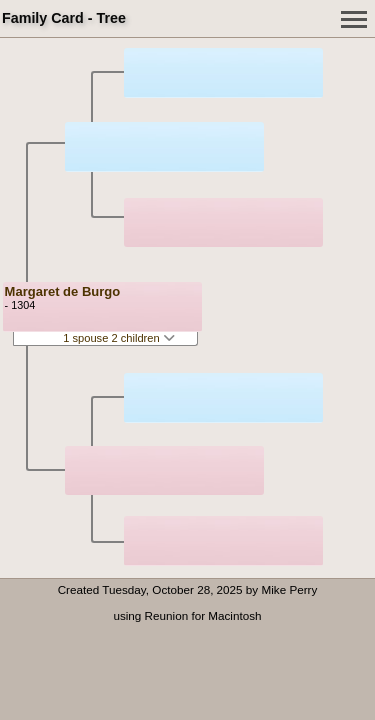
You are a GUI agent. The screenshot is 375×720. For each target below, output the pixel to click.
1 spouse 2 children (119, 338)
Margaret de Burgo (63, 291)
